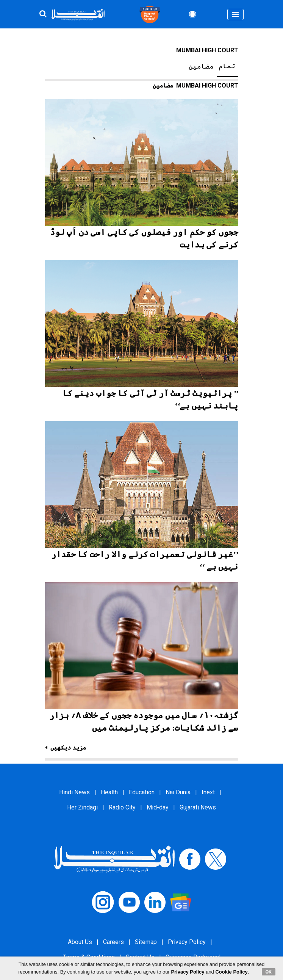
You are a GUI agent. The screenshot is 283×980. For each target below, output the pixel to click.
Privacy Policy (187, 942)
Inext (208, 792)
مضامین (201, 66)
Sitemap (146, 942)
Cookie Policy (231, 972)
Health (109, 792)
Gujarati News (198, 807)
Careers (113, 942)
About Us (80, 942)
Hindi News (74, 792)
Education (142, 792)
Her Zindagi (82, 807)
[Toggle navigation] (235, 14)
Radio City (122, 807)
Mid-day (158, 807)
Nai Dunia (178, 792)
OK (269, 972)
